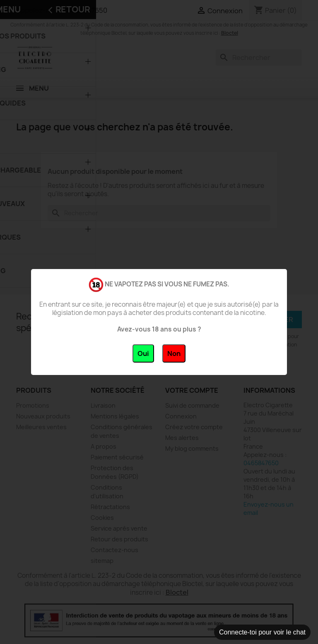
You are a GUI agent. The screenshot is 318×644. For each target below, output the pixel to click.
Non (174, 353)
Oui (143, 353)
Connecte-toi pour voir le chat (262, 632)
